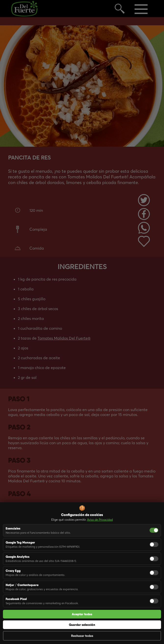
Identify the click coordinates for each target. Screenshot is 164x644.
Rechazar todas (82, 636)
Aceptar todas (82, 614)
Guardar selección (82, 625)
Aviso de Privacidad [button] (100, 520)
